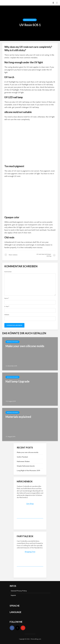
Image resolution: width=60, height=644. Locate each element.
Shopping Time (30, 552)
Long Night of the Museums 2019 (28, 470)
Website (7, 315)
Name (7, 298)
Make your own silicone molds (28, 452)
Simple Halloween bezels (26, 466)
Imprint (13, 595)
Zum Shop (30, 504)
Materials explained (30, 20)
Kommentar (8, 272)
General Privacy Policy (19, 591)
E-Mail (7, 306)
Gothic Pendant (22, 457)
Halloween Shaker (23, 461)
